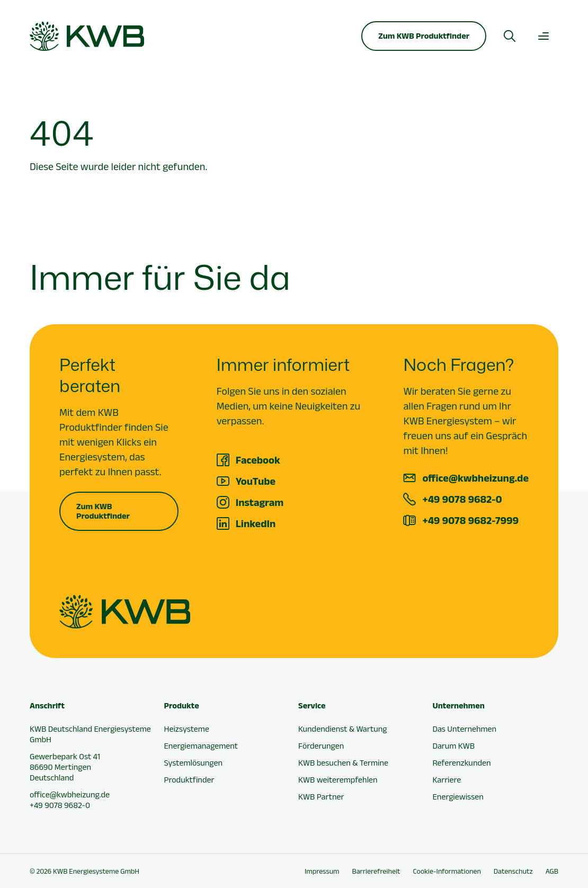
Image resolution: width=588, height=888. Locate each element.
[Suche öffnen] (510, 36)
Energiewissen (458, 797)
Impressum (322, 871)
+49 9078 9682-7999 (470, 520)
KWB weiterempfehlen (338, 780)
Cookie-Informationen (447, 871)
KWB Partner (321, 797)
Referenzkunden (462, 763)
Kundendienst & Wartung (342, 729)
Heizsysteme (187, 729)
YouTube (256, 481)
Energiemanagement (201, 746)
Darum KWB (454, 746)
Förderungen (321, 746)
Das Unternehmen (465, 729)
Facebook (258, 460)
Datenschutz (513, 871)
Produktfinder (189, 780)
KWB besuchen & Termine (343, 763)
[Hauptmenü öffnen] (544, 36)
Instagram (260, 502)
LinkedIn (256, 523)
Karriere (447, 780)
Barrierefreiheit (376, 871)
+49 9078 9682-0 (462, 499)
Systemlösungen (193, 763)
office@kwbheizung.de (475, 478)
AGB (552, 871)
